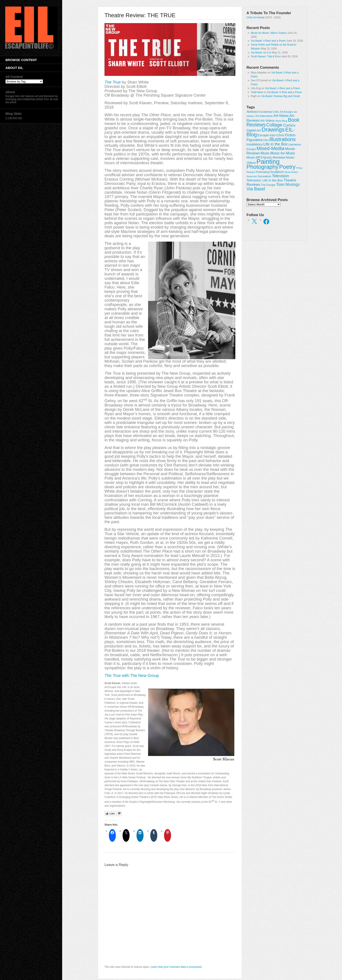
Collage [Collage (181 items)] (274, 125)
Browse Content (21, 60)
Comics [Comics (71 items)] (289, 125)
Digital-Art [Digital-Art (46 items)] (254, 130)
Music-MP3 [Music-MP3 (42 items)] (254, 157)
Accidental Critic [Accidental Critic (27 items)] (269, 112)
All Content (14, 77)
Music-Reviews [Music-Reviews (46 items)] (274, 157)
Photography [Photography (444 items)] (262, 167)
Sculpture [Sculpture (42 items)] (277, 172)
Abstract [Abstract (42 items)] (252, 112)
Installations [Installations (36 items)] (255, 144)
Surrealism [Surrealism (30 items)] (264, 176)
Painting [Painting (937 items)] (268, 161)
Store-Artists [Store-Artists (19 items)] (291, 172)
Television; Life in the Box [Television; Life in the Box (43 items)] (265, 180)
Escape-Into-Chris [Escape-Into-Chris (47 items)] (271, 135)
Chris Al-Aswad (255, 17)
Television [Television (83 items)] (280, 176)
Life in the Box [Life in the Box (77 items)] (276, 144)
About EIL (14, 68)
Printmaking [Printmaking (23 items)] (262, 172)
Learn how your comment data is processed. (176, 967)
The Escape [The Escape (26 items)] (268, 185)
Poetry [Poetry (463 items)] (287, 167)
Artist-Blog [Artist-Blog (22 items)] (281, 121)
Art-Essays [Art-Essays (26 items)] (286, 112)
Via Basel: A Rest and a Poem (268, 41)
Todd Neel (257, 92)
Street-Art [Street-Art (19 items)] (252, 176)
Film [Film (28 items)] (266, 140)
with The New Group (132, 675)
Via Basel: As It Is (261, 53)
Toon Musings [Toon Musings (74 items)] (288, 184)
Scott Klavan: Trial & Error (266, 56)
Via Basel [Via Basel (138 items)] (256, 189)
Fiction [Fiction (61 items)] (290, 135)
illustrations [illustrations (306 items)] (282, 139)
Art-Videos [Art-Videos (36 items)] (268, 121)
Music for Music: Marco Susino (269, 33)
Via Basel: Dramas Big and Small (280, 96)
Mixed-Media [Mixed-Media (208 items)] (270, 148)
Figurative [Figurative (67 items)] (255, 140)
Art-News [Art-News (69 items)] (281, 116)
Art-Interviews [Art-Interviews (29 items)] (264, 116)
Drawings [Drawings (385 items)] (273, 130)
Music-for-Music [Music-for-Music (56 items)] (283, 153)
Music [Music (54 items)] (265, 153)
